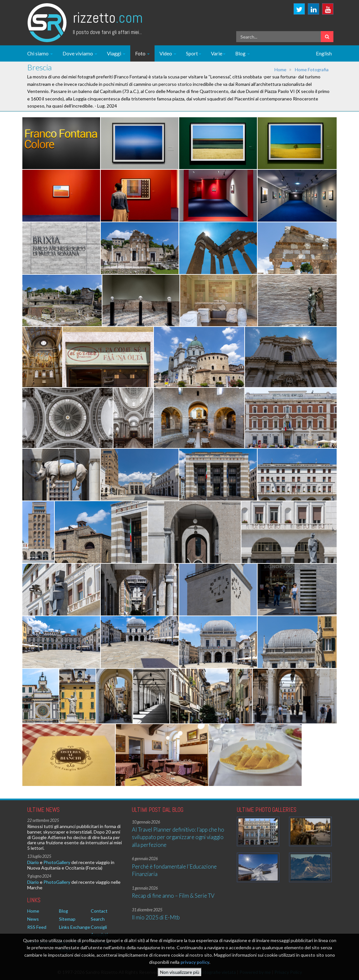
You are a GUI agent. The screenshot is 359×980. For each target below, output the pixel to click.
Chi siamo (40, 53)
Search (98, 919)
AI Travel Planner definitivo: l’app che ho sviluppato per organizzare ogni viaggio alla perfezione (178, 837)
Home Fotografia (312, 69)
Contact (99, 911)
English (324, 53)
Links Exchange (75, 927)
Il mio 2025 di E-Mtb (156, 917)
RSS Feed (37, 927)
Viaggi (116, 53)
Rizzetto (108, 18)
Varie (218, 53)
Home (280, 69)
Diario (33, 862)
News (33, 919)
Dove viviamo (80, 53)
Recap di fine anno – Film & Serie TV (173, 896)
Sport (194, 53)
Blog (243, 53)
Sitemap (67, 919)
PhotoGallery (57, 862)
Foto (142, 53)
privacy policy (195, 962)
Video (168, 53)
